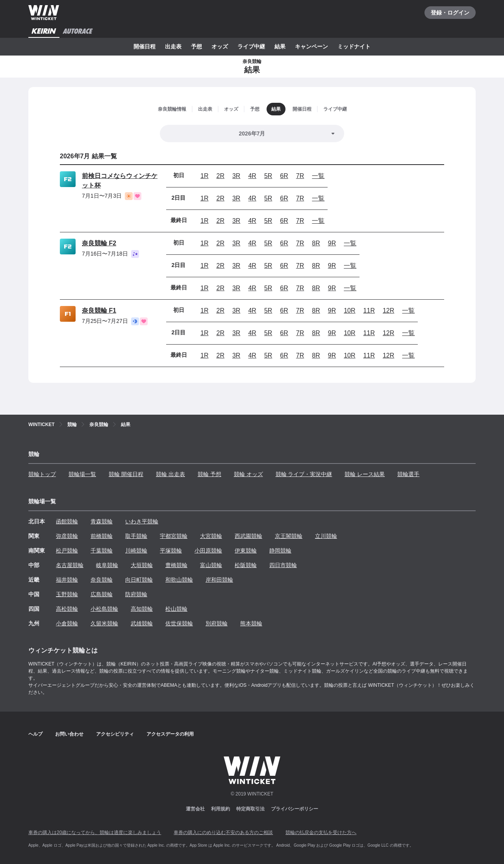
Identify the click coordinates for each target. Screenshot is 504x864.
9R (332, 243)
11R (369, 311)
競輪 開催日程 (126, 474)
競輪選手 (408, 474)
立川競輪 (326, 536)
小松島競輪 (104, 609)
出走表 (173, 46)
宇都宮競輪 (174, 536)
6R (284, 176)
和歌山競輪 (179, 580)
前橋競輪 (102, 536)
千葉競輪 (102, 551)
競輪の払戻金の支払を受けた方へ (321, 832)
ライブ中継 (251, 46)
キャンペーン (311, 46)
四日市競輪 (283, 565)
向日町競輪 (139, 580)
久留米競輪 (104, 623)
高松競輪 (67, 609)
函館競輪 (67, 521)
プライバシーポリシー (295, 809)
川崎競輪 (136, 551)
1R (204, 176)
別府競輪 (217, 623)
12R (388, 311)
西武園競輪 (248, 536)
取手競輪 (136, 536)
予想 (196, 46)
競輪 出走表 (170, 474)
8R (316, 243)
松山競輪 (176, 609)
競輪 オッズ (248, 474)
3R (236, 176)
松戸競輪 (67, 551)
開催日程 (145, 46)
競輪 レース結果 (365, 474)
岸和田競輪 (219, 580)
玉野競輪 (67, 594)
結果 (280, 46)
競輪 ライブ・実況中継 (304, 474)
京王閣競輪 (289, 536)
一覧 (318, 176)
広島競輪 (102, 594)
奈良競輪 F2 (99, 243)
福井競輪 (67, 580)
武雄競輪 (142, 623)
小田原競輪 (208, 551)
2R (220, 176)
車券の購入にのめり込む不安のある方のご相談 (223, 832)
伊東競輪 (246, 551)
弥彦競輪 (67, 536)
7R (300, 176)
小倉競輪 (67, 623)
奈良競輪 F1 (99, 311)
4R (252, 176)
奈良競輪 (102, 580)
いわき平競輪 (142, 521)
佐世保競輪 (179, 623)
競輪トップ (42, 474)
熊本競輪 (251, 623)
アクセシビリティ (115, 734)
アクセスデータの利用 (170, 734)
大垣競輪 (142, 565)
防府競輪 (136, 594)
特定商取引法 (250, 809)
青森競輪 (102, 521)
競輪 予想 (209, 474)
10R (349, 311)
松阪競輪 (246, 565)
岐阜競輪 (107, 565)
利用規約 (220, 809)
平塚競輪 (171, 551)
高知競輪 (142, 609)
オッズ (220, 46)
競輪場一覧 (82, 474)
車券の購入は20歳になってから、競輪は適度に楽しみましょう (95, 832)
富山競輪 (211, 565)
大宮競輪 (211, 536)
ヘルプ (35, 734)
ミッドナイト (354, 46)
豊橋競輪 (176, 565)
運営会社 (195, 809)
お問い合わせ (69, 734)
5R (268, 176)
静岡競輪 (280, 551)
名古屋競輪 (70, 565)
